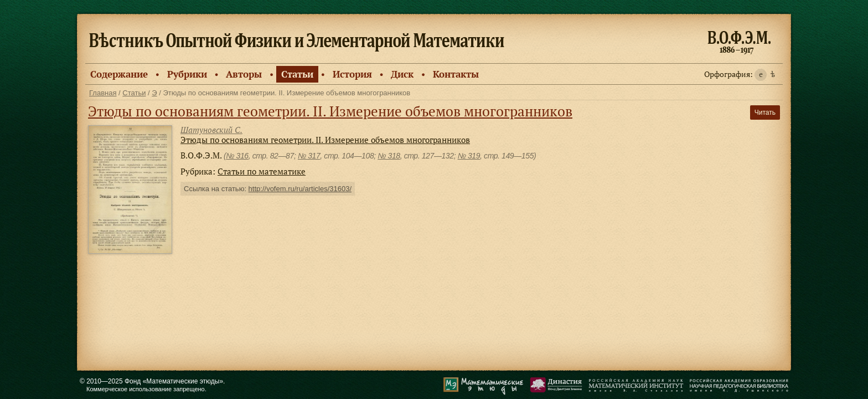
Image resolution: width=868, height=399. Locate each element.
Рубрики (187, 74)
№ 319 (469, 156)
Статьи (297, 74)
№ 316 (237, 156)
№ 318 (389, 156)
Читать (765, 112)
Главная (103, 93)
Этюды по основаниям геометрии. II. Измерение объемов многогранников (330, 111)
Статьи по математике (262, 171)
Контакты (456, 74)
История (352, 74)
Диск (402, 74)
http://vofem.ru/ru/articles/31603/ (300, 189)
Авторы (244, 74)
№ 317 (309, 156)
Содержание (119, 74)
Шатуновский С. (211, 130)
